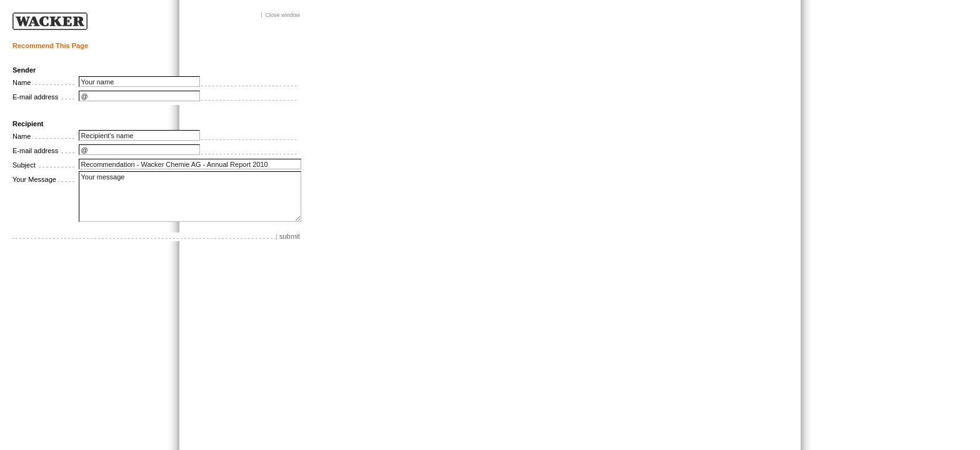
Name (22, 82)
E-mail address (35, 97)
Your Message (34, 179)
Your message (190, 197)
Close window (282, 15)
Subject (24, 165)
